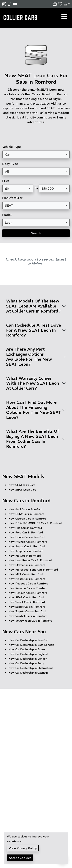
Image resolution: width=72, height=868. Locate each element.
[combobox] (36, 154)
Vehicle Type (12, 147)
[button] (66, 4)
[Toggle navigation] (64, 16)
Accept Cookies (20, 858)
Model (7, 215)
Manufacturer (12, 198)
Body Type (10, 164)
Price (6, 181)
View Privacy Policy (23, 848)
